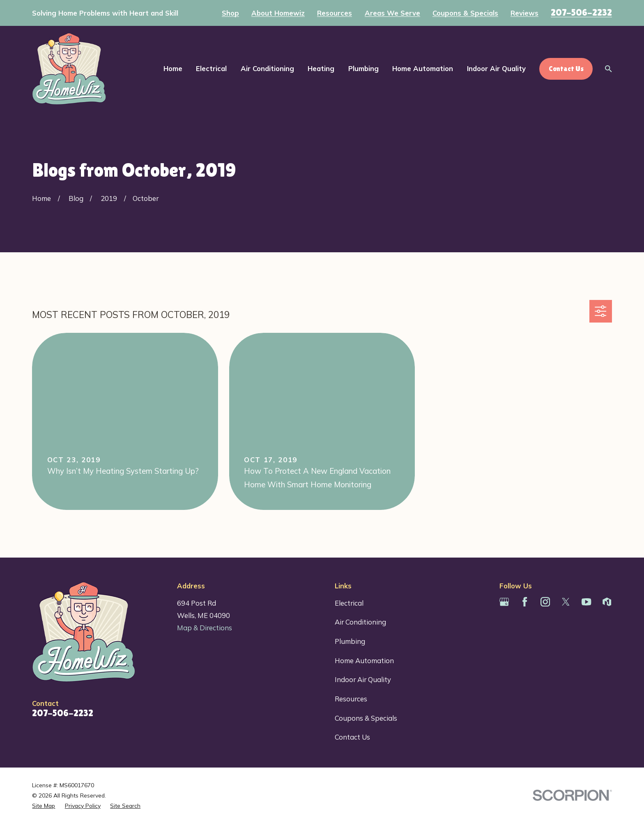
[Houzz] (607, 602)
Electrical (349, 603)
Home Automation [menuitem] (423, 68)
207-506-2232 (581, 12)
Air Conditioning (360, 622)
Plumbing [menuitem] (363, 68)
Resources (335, 13)
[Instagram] (545, 602)
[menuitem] (44, 806)
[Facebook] (525, 602)
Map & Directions (205, 628)
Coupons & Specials (465, 13)
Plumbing (350, 641)
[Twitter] (566, 602)
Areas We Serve (392, 13)
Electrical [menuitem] (211, 68)
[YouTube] (586, 602)
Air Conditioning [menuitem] (267, 68)
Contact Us (352, 737)
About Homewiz (278, 13)
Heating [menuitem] (321, 68)
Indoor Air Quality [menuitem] (496, 68)
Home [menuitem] (173, 68)
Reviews (524, 13)
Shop (230, 13)
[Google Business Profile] (504, 602)
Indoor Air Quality (363, 679)
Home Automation (364, 660)
